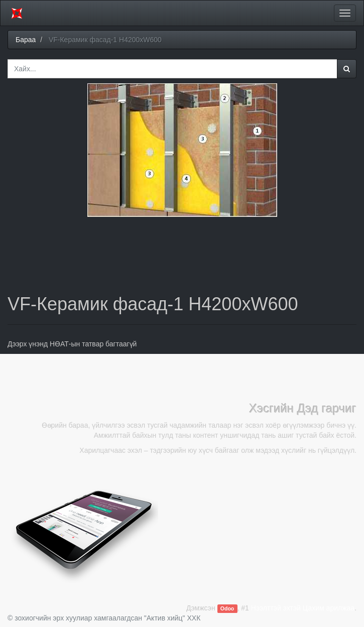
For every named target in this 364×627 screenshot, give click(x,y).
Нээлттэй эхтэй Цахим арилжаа (303, 608)
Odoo (227, 608)
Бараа (26, 40)
